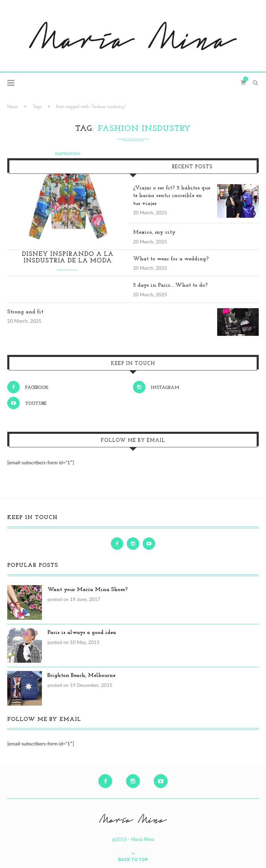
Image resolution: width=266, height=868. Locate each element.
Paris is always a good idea (82, 633)
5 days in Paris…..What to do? (170, 285)
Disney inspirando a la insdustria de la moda (68, 258)
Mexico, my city (154, 232)
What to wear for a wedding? (171, 259)
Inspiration (68, 154)
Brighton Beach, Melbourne (81, 675)
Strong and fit (25, 312)
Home (13, 107)
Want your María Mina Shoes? (88, 590)
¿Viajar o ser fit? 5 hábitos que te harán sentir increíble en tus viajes (172, 196)
